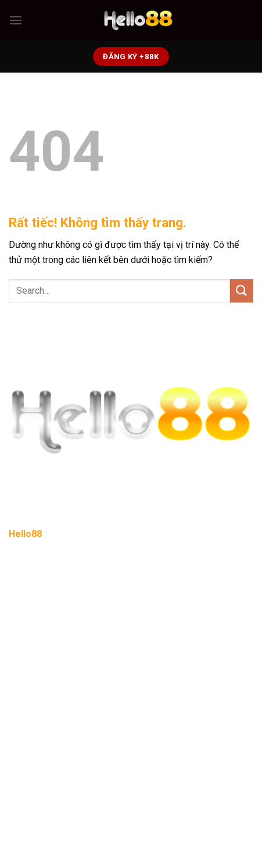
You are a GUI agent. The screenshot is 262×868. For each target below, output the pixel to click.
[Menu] (16, 20)
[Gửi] (242, 291)
